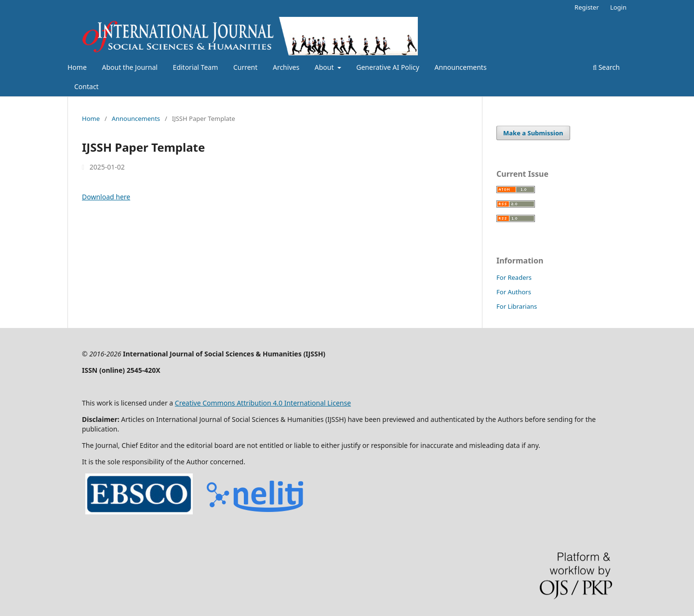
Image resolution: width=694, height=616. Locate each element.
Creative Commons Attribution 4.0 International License (263, 403)
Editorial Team (196, 67)
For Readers (514, 277)
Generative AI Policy (388, 67)
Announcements (461, 67)
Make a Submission (533, 133)
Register (587, 7)
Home (77, 67)
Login (618, 7)
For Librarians (517, 306)
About (325, 67)
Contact (87, 86)
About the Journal (129, 67)
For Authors (514, 292)
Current (245, 67)
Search (606, 67)
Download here (106, 197)
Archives (286, 67)
